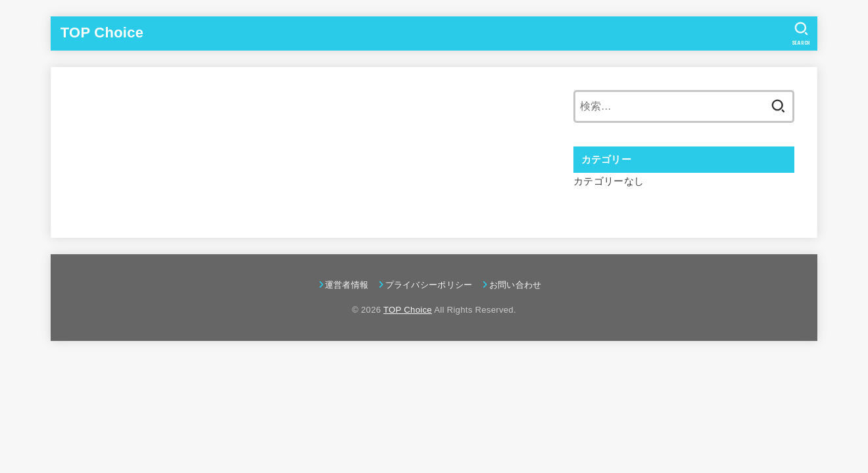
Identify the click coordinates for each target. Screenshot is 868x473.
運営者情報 (347, 285)
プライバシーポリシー (429, 285)
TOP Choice (102, 33)
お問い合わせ (516, 285)
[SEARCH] (801, 34)
